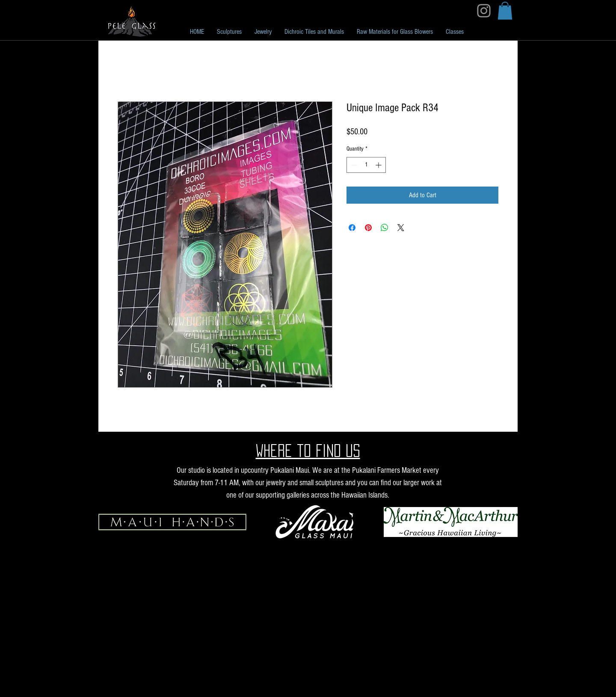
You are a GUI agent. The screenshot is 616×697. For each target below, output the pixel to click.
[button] (505, 11)
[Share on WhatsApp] (385, 228)
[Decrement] (353, 165)
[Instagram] (484, 11)
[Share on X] (401, 228)
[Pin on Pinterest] (368, 228)
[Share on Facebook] (352, 228)
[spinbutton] (366, 165)
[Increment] (379, 165)
